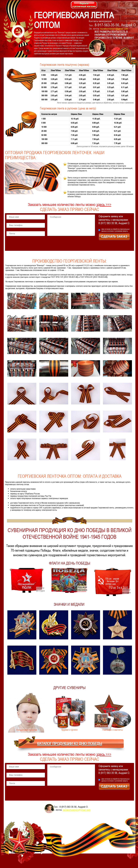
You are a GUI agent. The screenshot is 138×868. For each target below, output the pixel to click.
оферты (125, 231)
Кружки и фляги (69, 730)
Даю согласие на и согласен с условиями (115, 230)
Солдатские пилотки (27, 730)
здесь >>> (104, 204)
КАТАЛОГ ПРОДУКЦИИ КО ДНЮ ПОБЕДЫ (70, 744)
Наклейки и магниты (113, 730)
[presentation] (67, 244)
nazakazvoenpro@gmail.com (114, 29)
